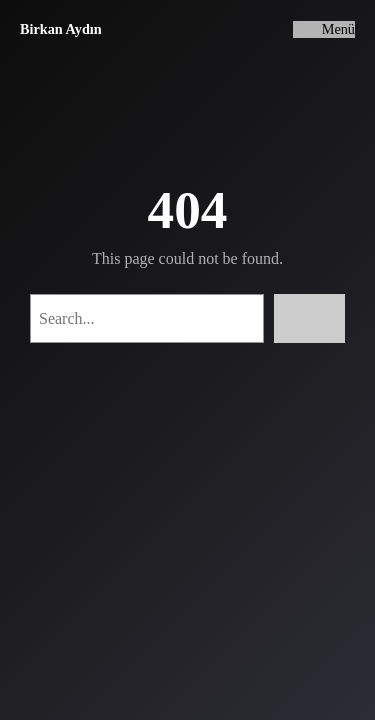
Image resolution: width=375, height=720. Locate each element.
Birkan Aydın (61, 29)
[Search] (309, 318)
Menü (338, 29)
